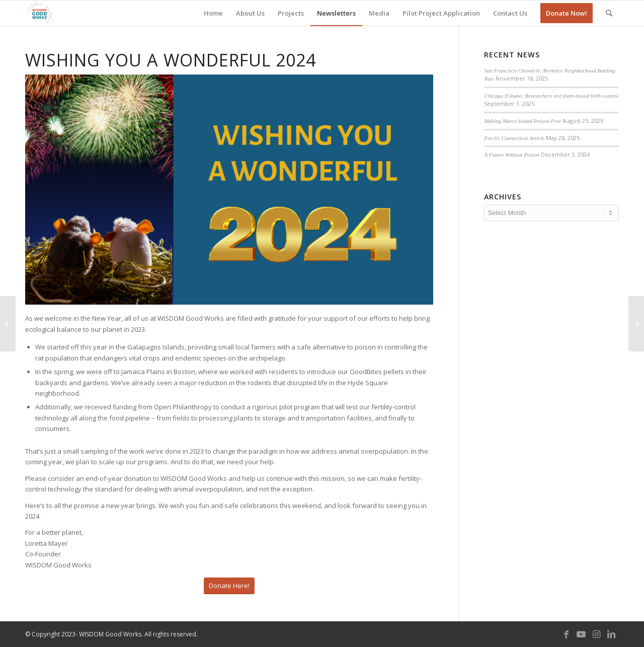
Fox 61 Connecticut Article (514, 138)
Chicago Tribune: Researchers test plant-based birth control (551, 96)
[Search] (609, 13)
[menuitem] (213, 13)
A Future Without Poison (512, 155)
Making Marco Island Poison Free (522, 121)
